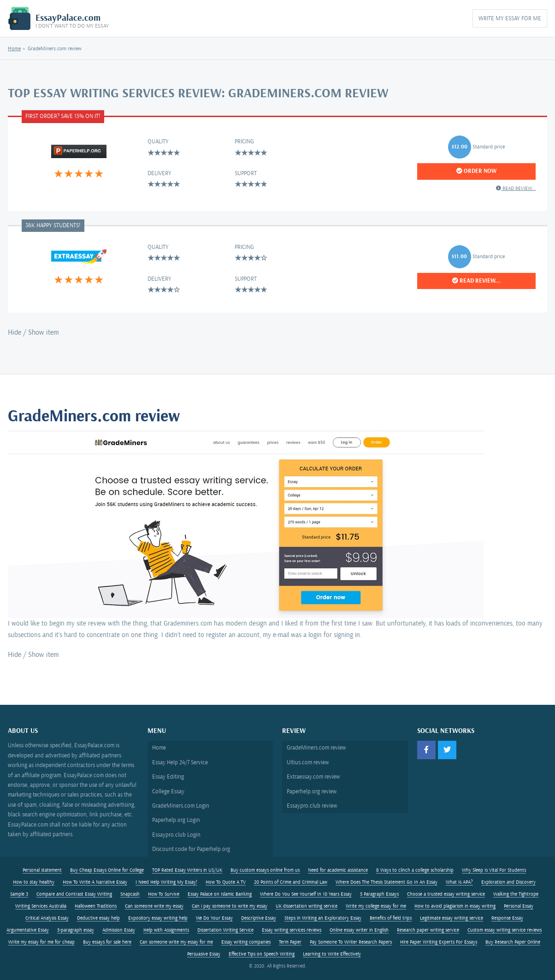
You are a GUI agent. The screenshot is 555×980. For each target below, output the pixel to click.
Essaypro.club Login (176, 835)
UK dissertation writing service (307, 906)
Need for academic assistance (338, 870)
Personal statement (42, 870)
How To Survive (164, 894)
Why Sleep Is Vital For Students (494, 870)
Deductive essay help (98, 918)
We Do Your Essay (214, 918)
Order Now (476, 171)
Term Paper (290, 942)
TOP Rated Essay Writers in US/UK (187, 870)
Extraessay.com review (313, 777)
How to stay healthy (34, 882)
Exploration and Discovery (508, 882)
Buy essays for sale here (107, 942)
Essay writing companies (246, 942)
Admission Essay (119, 930)
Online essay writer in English (359, 930)
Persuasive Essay (204, 954)
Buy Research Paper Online (513, 942)
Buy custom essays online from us (265, 870)
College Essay (168, 791)
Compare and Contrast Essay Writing (74, 894)
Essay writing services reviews (292, 930)
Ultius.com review (308, 762)
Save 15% (72, 116)
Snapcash (130, 894)
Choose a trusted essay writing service (446, 894)
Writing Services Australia (41, 906)
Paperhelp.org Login (176, 820)
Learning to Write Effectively (332, 954)
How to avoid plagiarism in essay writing (455, 906)
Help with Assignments (166, 930)
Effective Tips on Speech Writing (262, 954)
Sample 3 (19, 894)
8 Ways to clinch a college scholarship (415, 870)
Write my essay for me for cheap (41, 942)
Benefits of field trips (391, 918)
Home (14, 49)
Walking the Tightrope (516, 894)
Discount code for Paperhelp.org (191, 849)
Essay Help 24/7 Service (180, 762)
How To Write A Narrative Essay (95, 882)
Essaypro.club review (312, 806)
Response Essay (507, 918)
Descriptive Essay (259, 918)
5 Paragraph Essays (379, 894)
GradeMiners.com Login (181, 806)
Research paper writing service (428, 930)
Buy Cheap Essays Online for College (107, 870)
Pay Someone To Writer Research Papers (351, 942)
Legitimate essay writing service (452, 918)
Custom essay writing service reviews (505, 930)
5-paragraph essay (76, 930)
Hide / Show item (33, 332)
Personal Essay (519, 906)
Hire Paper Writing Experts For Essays (439, 942)
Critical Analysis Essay (47, 918)
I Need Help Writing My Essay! (166, 882)
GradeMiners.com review (316, 748)
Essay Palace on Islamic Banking (220, 894)
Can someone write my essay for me (176, 942)
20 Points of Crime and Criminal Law (291, 882)
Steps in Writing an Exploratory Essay (323, 918)
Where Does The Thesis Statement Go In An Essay (387, 882)
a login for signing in (332, 635)
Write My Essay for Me (510, 18)
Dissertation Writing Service (225, 930)
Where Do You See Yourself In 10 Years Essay (306, 894)
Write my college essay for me (376, 906)
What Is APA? (459, 882)
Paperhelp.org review (312, 791)
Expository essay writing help (158, 918)
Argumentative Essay (28, 930)
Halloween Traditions (96, 906)
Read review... (516, 188)
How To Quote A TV (226, 882)
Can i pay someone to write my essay (230, 906)
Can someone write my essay (154, 906)
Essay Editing (168, 777)
